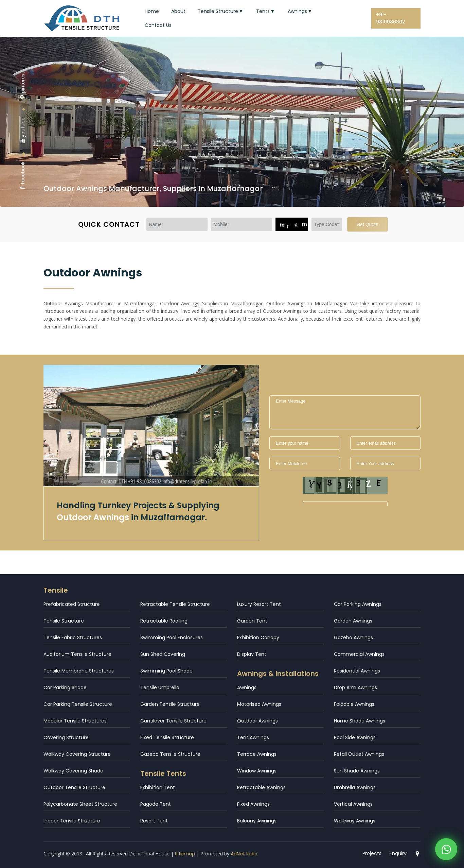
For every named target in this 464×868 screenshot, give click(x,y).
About (178, 11)
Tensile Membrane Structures (79, 671)
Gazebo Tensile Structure (170, 754)
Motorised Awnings (259, 704)
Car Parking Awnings (358, 604)
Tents (266, 11)
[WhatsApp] (446, 846)
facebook (23, 176)
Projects (372, 853)
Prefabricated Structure (72, 604)
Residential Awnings (357, 671)
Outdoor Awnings (257, 721)
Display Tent (252, 654)
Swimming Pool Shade (166, 671)
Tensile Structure (221, 11)
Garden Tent (252, 621)
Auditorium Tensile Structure (77, 654)
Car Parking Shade (65, 687)
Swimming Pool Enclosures (172, 637)
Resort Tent (154, 821)
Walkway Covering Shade (73, 771)
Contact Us (158, 25)
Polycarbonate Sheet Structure (80, 804)
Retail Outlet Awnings (359, 754)
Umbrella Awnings (355, 787)
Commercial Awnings (359, 654)
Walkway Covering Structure (77, 754)
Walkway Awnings (355, 821)
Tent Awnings (253, 737)
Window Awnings (257, 771)
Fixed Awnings (253, 804)
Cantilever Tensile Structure (173, 721)
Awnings (300, 11)
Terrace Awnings (257, 754)
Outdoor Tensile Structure (74, 787)
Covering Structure (66, 737)
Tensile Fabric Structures (73, 637)
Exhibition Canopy (258, 637)
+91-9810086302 (391, 18)
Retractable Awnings (261, 787)
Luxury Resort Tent (259, 604)
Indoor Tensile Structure (72, 821)
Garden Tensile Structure (170, 704)
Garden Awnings (353, 621)
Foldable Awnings (354, 704)
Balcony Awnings (257, 821)
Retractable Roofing (164, 621)
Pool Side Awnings (355, 737)
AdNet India (244, 854)
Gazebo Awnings (353, 637)
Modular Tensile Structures (75, 721)
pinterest (23, 86)
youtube (23, 130)
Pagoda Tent (156, 804)
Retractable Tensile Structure (175, 604)
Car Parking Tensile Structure (78, 704)
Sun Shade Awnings (357, 771)
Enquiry (398, 853)
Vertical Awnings (353, 804)
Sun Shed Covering (163, 654)
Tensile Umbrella (160, 687)
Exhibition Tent (158, 787)
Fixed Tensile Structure (167, 737)
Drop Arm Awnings (355, 687)
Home (152, 11)
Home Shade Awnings (360, 721)
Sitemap (185, 854)
